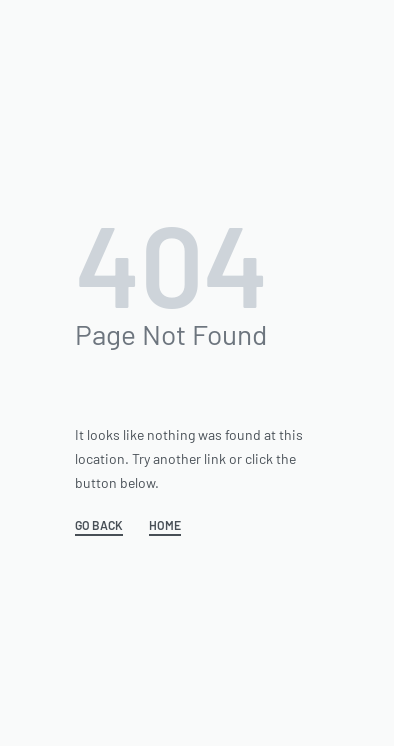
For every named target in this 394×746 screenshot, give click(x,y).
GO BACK (99, 525)
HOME (165, 525)
